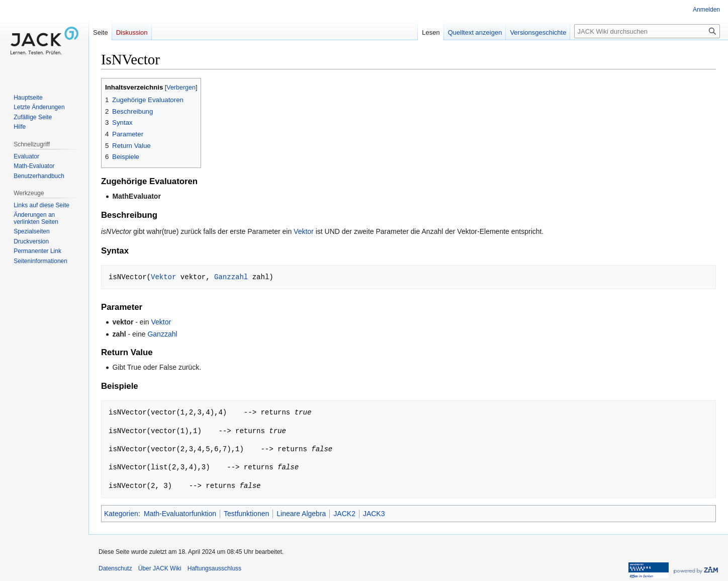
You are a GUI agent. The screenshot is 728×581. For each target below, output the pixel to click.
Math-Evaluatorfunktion (180, 514)
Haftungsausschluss (214, 568)
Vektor (304, 231)
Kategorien (121, 514)
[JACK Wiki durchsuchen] (647, 31)
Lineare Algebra (301, 514)
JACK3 (374, 514)
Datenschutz (115, 568)
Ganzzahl (231, 277)
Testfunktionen (246, 514)
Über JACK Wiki (160, 568)
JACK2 (344, 514)
